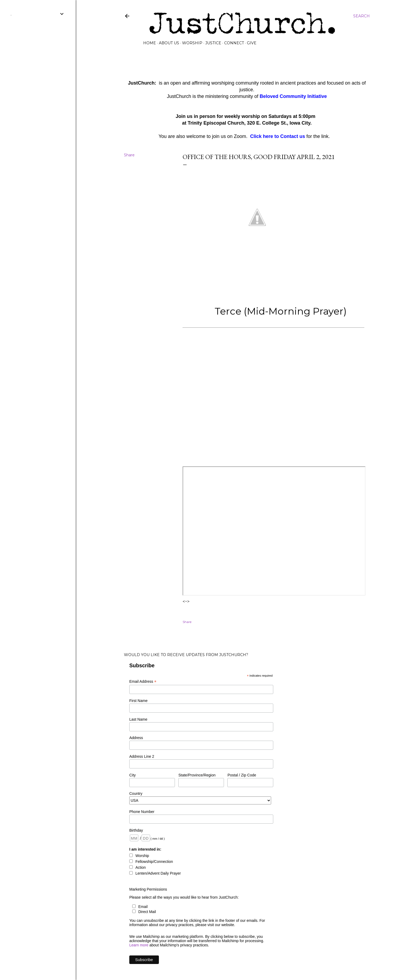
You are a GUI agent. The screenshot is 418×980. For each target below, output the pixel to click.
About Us (169, 43)
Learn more (139, 945)
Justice (213, 43)
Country (136, 793)
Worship (192, 43)
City (132, 775)
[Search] (361, 16)
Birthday (136, 830)
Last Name (138, 719)
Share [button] (129, 155)
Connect (234, 43)
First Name (138, 701)
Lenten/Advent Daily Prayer (158, 873)
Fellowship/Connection (154, 862)
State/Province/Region (197, 775)
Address (136, 738)
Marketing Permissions (148, 889)
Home (150, 43)
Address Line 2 (142, 756)
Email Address (143, 682)
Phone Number (142, 812)
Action (141, 867)
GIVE (252, 43)
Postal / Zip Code (242, 775)
